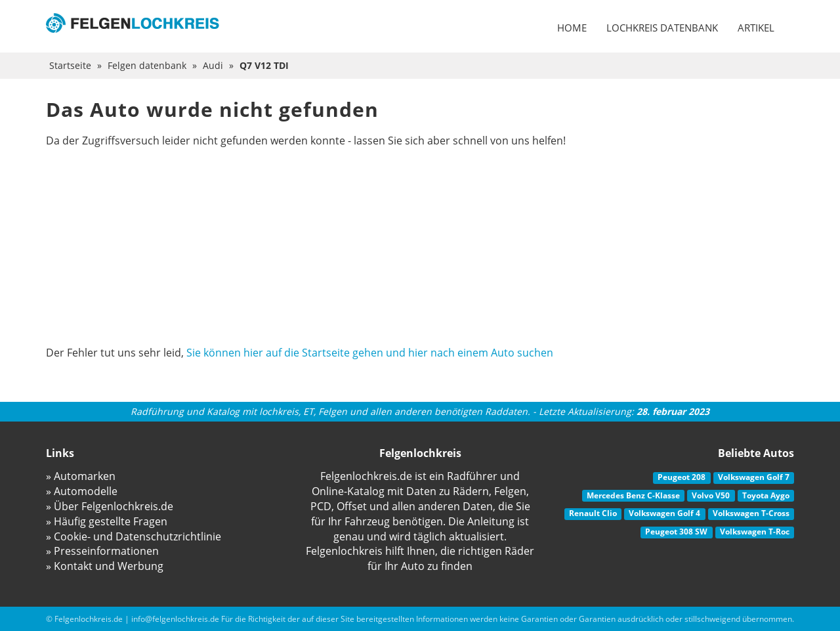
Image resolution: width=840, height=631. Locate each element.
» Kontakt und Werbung (105, 566)
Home (572, 28)
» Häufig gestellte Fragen (107, 521)
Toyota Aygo (766, 495)
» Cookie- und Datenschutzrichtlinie (134, 536)
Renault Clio (593, 513)
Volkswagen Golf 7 (754, 477)
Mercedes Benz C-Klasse (633, 495)
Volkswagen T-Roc (755, 532)
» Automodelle (82, 491)
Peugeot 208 (682, 477)
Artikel (756, 28)
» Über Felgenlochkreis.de (110, 506)
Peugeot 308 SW (676, 532)
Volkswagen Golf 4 (664, 513)
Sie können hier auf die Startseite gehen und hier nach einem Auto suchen (370, 353)
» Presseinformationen (102, 551)
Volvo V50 (711, 495)
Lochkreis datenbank (662, 28)
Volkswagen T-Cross (751, 513)
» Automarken (81, 476)
